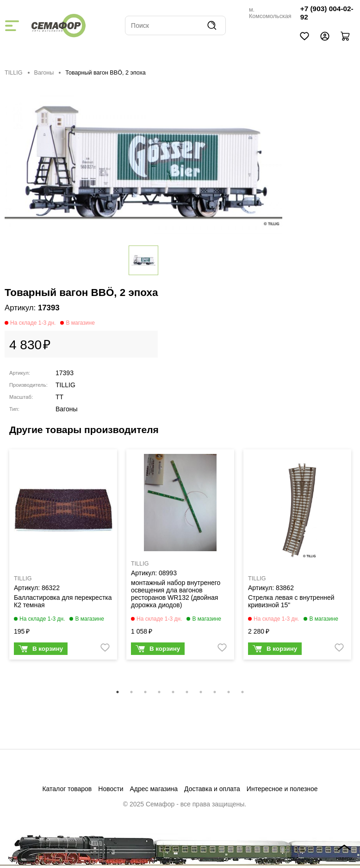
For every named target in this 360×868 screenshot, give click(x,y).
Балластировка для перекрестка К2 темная (63, 601)
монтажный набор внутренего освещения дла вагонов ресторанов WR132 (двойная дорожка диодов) (176, 594)
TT (59, 397)
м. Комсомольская (270, 13)
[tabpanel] (63, 557)
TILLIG (14, 73)
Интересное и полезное (282, 789)
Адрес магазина (154, 789)
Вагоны (44, 73)
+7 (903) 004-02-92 (327, 13)
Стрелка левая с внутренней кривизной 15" (291, 601)
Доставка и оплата (212, 789)
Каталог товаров (67, 789)
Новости (111, 789)
